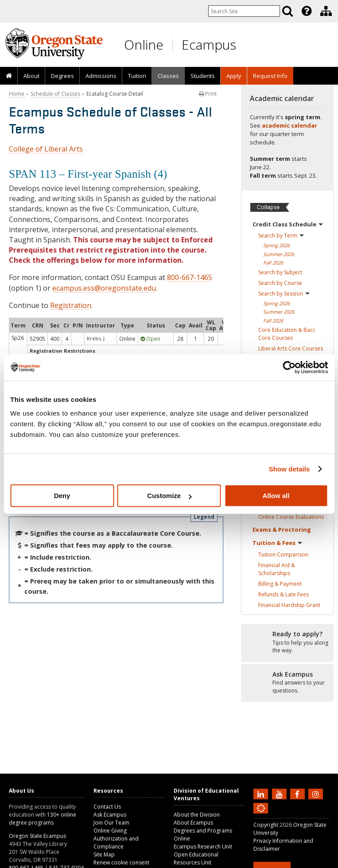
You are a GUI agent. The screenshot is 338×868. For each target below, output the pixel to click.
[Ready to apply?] (287, 642)
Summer (279, 254)
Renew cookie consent (121, 862)
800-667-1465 (190, 277)
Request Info (270, 76)
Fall (273, 263)
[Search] (287, 11)
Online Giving (110, 831)
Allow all (276, 496)
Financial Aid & (277, 569)
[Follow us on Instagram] (317, 794)
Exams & (282, 529)
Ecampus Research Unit (203, 847)
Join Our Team (111, 823)
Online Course (291, 517)
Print (208, 94)
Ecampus (209, 45)
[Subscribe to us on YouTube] (280, 794)
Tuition (137, 76)
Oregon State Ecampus (37, 836)
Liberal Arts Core (291, 348)
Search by (281, 235)
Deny (62, 496)
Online (144, 45)
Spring (276, 245)
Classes (168, 76)
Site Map (104, 854)
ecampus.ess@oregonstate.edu (104, 288)
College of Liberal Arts (46, 149)
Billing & (280, 584)
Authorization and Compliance (116, 843)
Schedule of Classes (55, 94)
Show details (289, 469)
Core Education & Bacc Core (287, 334)
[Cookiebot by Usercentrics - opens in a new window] (289, 367)
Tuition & (277, 543)
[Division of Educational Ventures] (326, 11)
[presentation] (306, 11)
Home (17, 94)
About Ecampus (193, 823)
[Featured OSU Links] (307, 11)
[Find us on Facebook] (299, 794)
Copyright (266, 825)
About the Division (197, 815)
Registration (71, 305)
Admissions (101, 76)
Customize (169, 496)
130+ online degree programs (43, 819)
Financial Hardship (289, 605)
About (31, 76)
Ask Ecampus (110, 815)
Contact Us (107, 807)
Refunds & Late (284, 594)
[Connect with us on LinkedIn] (262, 794)
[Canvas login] (261, 815)
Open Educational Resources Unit (196, 858)
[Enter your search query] (244, 11)
